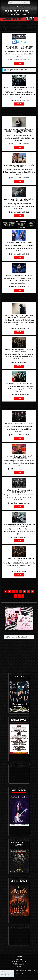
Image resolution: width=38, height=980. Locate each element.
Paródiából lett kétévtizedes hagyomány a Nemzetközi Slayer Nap (19, 491)
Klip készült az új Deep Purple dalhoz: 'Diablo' (19, 424)
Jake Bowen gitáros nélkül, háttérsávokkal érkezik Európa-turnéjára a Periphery (19, 200)
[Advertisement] (19, 111)
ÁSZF (19, 966)
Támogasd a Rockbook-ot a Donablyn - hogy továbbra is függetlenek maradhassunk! (19, 48)
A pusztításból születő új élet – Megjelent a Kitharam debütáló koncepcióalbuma (19, 316)
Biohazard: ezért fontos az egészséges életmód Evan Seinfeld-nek (19, 166)
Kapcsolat (19, 959)
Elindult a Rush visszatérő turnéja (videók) (19, 243)
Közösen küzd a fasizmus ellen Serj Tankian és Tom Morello (19, 559)
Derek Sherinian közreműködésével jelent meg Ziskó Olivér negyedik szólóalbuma (19, 525)
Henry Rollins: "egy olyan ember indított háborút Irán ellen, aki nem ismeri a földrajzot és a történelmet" (19, 131)
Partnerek (19, 957)
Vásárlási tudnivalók (19, 964)
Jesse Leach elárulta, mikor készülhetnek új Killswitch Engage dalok (19, 457)
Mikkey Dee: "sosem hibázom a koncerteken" (19, 275)
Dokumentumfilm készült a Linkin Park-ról (19, 384)
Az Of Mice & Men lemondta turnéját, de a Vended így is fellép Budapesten (19, 88)
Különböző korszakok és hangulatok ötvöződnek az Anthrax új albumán (19, 350)
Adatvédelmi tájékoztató (19, 962)
